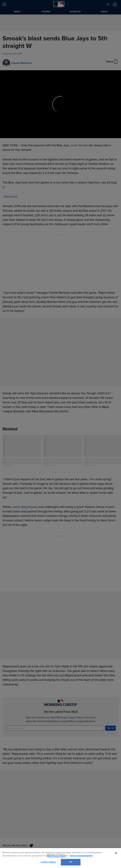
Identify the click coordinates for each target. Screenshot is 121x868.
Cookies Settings (48, 862)
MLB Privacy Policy (56, 856)
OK (71, 862)
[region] (60, 858)
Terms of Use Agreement (81, 856)
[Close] (116, 853)
